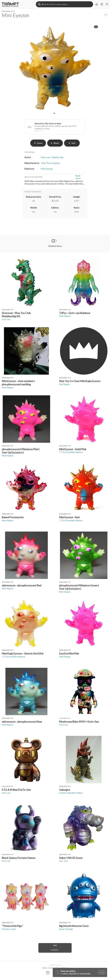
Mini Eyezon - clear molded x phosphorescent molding (18, 383)
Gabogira (65, 790)
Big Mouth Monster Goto (74, 926)
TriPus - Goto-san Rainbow (75, 313)
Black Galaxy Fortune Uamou (19, 858)
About (45, 968)
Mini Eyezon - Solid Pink (73, 449)
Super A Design (66, 929)
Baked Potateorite (13, 517)
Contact (51, 968)
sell (72, 143)
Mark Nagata (65, 316)
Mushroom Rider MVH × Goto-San (79, 722)
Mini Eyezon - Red (69, 517)
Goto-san (6, 319)
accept (102, 972)
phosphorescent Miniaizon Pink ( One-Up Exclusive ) (21, 451)
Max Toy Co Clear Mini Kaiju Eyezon (80, 381)
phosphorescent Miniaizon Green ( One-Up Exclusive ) (79, 587)
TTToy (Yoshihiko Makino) (71, 452)
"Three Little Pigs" (12, 926)
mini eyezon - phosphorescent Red (22, 585)
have (38, 143)
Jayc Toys (64, 861)
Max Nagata (64, 384)
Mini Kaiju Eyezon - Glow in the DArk (23, 653)
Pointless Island (9, 929)
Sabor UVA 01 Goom (71, 858)
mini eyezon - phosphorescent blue (22, 722)
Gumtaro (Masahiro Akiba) (71, 793)
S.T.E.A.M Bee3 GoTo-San (16, 790)
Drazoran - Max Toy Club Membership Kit (16, 315)
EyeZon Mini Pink (69, 653)
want (55, 143)
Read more (78, 177)
